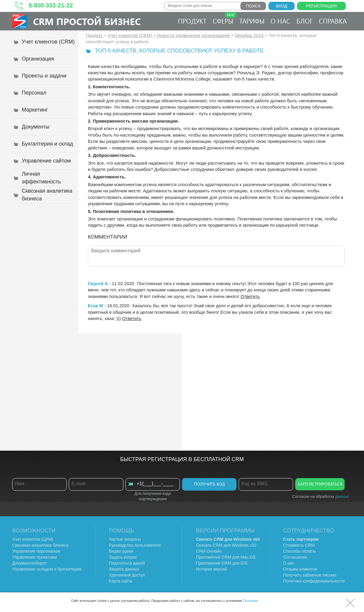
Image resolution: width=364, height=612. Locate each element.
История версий (211, 569)
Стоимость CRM (299, 545)
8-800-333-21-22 (51, 5)
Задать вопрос (123, 557)
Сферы (224, 19)
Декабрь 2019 (250, 35)
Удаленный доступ (127, 575)
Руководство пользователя (135, 545)
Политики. (251, 601)
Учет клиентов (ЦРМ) (33, 539)
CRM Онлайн (209, 551)
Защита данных (124, 569)
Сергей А (98, 283)
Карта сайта (121, 581)
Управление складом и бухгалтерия (47, 569)
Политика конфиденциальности (314, 581)
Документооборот (29, 563)
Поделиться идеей (127, 563)
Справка (333, 21)
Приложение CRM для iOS (222, 563)
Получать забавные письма (310, 575)
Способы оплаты (300, 551)
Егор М (95, 306)
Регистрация (322, 6)
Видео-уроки (121, 551)
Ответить (250, 296)
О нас (280, 21)
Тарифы (252, 21)
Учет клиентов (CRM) (130, 35)
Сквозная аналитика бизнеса (40, 545)
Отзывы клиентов (300, 569)
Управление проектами (35, 557)
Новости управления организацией (194, 35)
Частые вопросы (125, 539)
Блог (305, 21)
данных (342, 496)
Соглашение (295, 557)
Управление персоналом (36, 551)
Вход (281, 6)
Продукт (192, 21)
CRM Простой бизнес (87, 21)
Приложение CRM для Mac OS (226, 557)
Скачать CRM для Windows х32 (226, 545)
